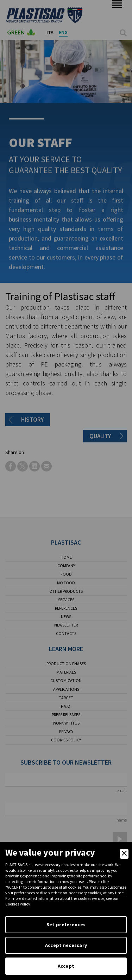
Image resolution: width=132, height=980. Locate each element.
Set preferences (66, 924)
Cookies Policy (18, 904)
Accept (66, 966)
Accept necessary (66, 945)
